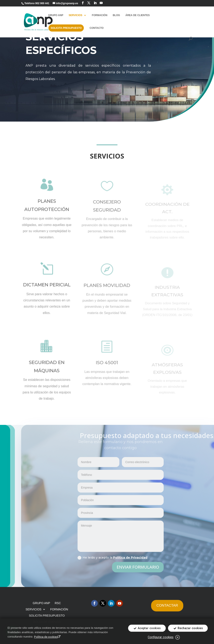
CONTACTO (97, 28)
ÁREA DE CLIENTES (138, 15)
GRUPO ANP (56, 15)
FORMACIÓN (100, 15)
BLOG (116, 15)
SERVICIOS (76, 15)
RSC (58, 603)
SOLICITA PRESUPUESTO (66, 28)
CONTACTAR (167, 605)
